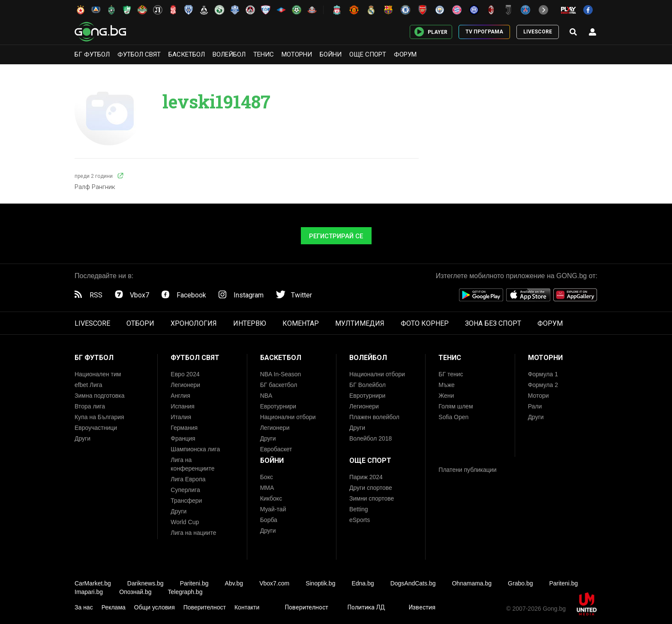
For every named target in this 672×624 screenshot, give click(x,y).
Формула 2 (543, 385)
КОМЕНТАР (301, 323)
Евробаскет (276, 449)
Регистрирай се (336, 236)
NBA (266, 396)
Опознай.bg (135, 592)
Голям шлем (456, 406)
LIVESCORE (538, 32)
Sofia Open (453, 417)
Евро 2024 (185, 374)
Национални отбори (288, 417)
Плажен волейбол (374, 417)
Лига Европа (188, 479)
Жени (446, 396)
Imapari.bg (89, 592)
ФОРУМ (550, 323)
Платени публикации (467, 470)
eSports (360, 520)
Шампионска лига (195, 449)
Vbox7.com (274, 583)
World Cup (185, 522)
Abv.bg (234, 583)
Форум (405, 54)
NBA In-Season (281, 374)
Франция (183, 438)
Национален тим (98, 374)
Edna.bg (363, 583)
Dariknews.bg (145, 583)
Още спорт (368, 54)
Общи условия (154, 607)
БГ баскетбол (279, 385)
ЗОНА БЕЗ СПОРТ (493, 323)
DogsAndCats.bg (413, 583)
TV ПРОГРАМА (484, 32)
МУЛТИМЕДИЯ (360, 323)
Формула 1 (543, 374)
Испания (183, 406)
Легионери (185, 385)
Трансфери (186, 501)
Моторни (297, 54)
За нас (84, 607)
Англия (180, 396)
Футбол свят (139, 54)
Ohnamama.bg (472, 583)
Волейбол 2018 (370, 438)
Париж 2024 (366, 477)
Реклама (114, 607)
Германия (184, 428)
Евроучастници (96, 428)
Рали (535, 406)
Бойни (331, 54)
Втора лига (90, 406)
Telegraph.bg (185, 592)
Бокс (267, 477)
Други (82, 438)
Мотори (538, 396)
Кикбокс (271, 498)
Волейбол (229, 54)
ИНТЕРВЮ (250, 323)
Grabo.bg (520, 583)
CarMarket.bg (93, 583)
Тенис (264, 54)
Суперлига (185, 490)
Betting (359, 509)
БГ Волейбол (367, 385)
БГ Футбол (92, 54)
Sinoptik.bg (320, 583)
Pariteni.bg (194, 583)
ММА (267, 488)
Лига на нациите (193, 533)
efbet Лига (88, 385)
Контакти (247, 607)
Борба (269, 520)
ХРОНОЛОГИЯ (194, 323)
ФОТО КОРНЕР (425, 323)
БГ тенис (451, 374)
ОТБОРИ (140, 323)
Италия (181, 417)
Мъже (447, 385)
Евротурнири (278, 406)
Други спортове (371, 488)
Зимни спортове (372, 498)
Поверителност (205, 607)
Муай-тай (273, 509)
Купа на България (99, 417)
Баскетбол (187, 54)
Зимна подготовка (100, 396)
